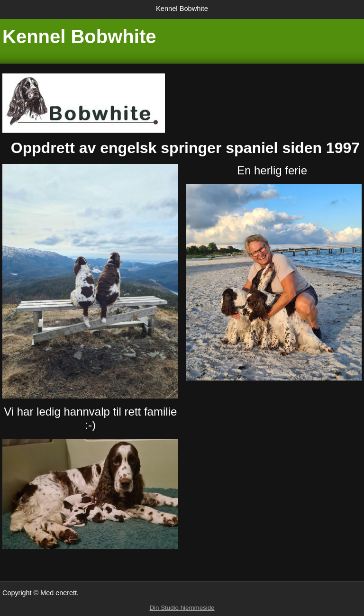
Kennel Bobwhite (182, 9)
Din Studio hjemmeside (182, 608)
